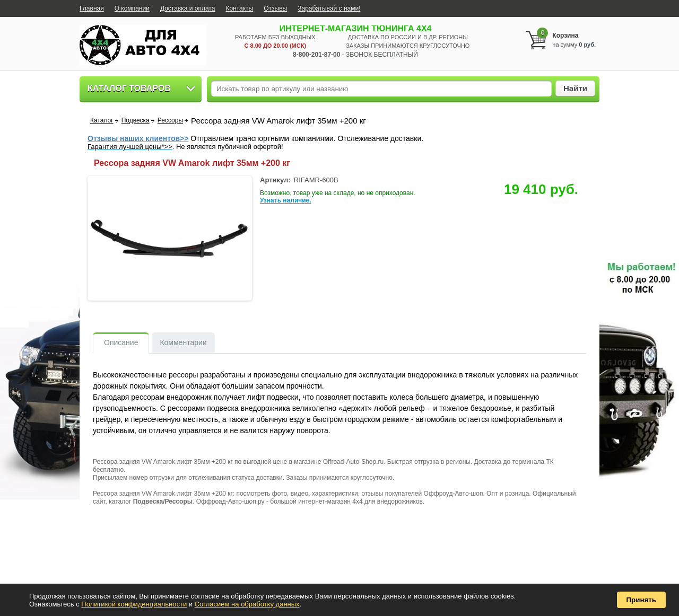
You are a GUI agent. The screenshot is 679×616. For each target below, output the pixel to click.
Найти (575, 88)
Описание (121, 342)
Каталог (102, 120)
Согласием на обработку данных (247, 604)
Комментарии (183, 342)
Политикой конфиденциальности (134, 604)
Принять (641, 600)
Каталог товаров (129, 88)
